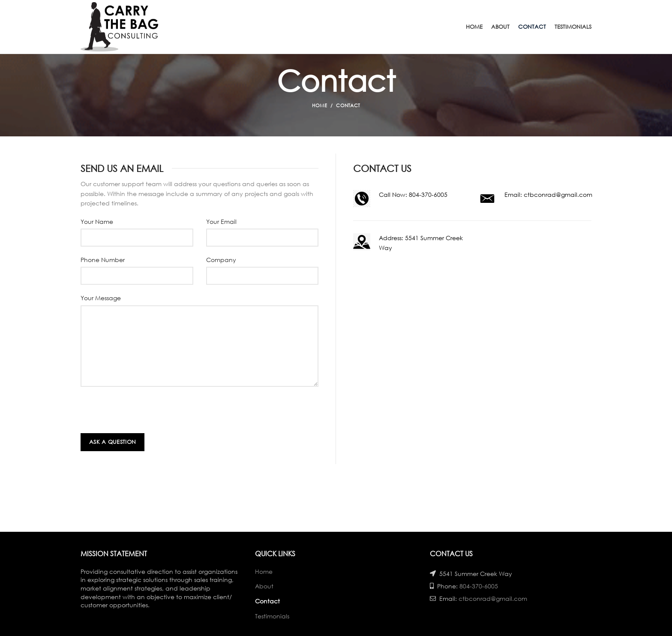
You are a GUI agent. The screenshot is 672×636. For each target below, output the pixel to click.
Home (319, 105)
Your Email (221, 222)
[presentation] (146, 412)
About (264, 586)
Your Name (97, 222)
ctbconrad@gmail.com (558, 194)
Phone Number (103, 260)
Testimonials (272, 616)
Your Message (101, 298)
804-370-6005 (428, 194)
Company (221, 260)
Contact (267, 601)
